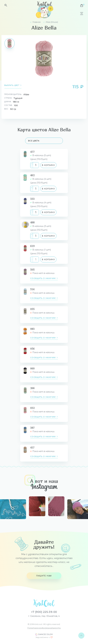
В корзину (48, 165)
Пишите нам (44, 576)
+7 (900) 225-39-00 (44, 612)
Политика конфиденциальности (44, 628)
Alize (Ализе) (52, 22)
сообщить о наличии (43, 278)
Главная (37, 22)
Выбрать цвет (12, 85)
